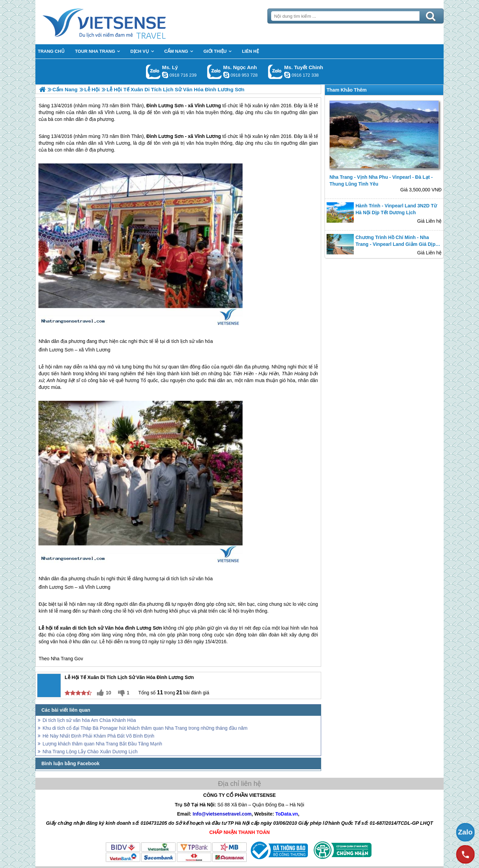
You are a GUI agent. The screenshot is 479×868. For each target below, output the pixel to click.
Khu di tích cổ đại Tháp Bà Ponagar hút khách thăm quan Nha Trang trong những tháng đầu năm (145, 728)
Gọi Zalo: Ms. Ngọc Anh (214, 72)
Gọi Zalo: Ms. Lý (153, 72)
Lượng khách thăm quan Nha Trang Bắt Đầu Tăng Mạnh (102, 744)
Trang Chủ (121, 22)
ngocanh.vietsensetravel (226, 75)
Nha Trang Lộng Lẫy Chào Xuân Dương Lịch (90, 752)
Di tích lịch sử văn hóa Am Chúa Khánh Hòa (89, 720)
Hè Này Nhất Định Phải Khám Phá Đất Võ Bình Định (98, 736)
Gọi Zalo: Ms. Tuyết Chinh (275, 72)
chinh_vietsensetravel (287, 75)
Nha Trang (62, 659)
